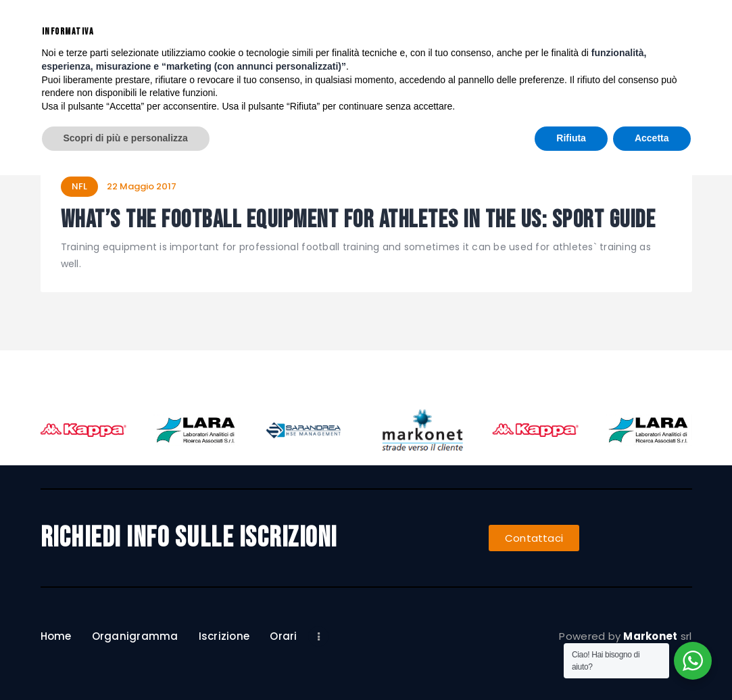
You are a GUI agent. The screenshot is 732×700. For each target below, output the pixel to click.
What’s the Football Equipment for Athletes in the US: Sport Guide (359, 221)
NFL (79, 186)
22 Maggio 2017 (142, 186)
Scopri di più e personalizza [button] (126, 663)
